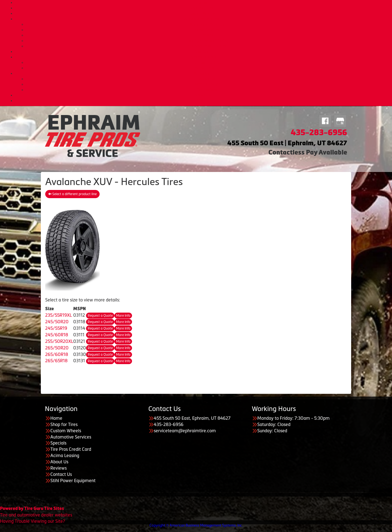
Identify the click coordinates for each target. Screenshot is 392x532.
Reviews (59, 468)
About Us (202, 73)
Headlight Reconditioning (207, 41)
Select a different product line (72, 194)
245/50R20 (57, 322)
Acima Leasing (207, 68)
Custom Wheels (202, 13)
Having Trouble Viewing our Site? (32, 521)
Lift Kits (207, 35)
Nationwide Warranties (207, 46)
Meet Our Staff (207, 84)
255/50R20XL (59, 341)
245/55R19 (56, 328)
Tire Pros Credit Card (207, 62)
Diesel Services (207, 30)
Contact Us (201, 95)
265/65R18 (56, 361)
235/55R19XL (59, 315)
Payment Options (202, 57)
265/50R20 (57, 348)
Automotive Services (201, 19)
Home (201, 2)
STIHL (202, 101)
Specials (201, 52)
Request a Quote (100, 316)
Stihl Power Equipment (73, 480)
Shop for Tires (202, 8)
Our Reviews (207, 90)
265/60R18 (57, 354)
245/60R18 (57, 335)
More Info (123, 316)
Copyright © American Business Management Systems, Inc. (196, 525)
